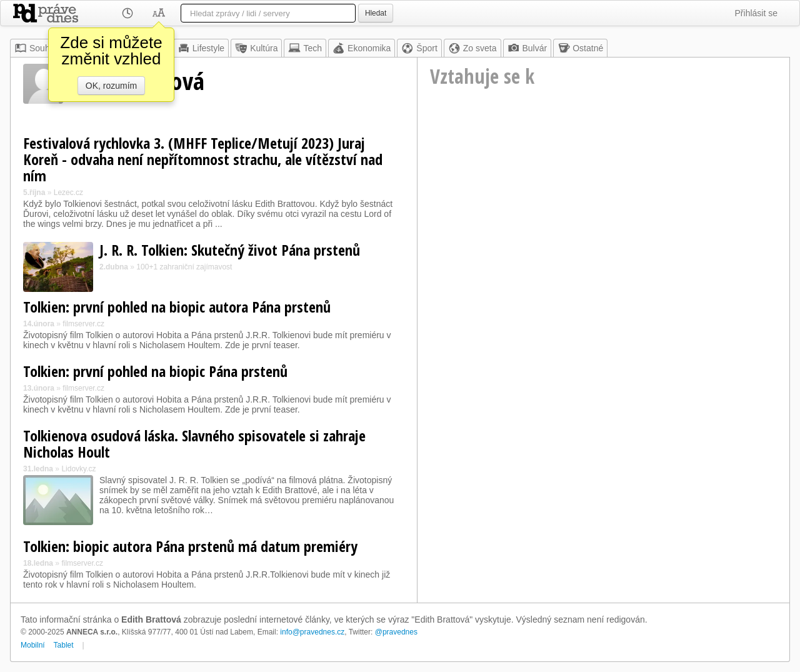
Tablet (64, 645)
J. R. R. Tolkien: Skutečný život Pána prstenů (230, 250)
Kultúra (256, 48)
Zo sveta (472, 48)
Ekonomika (362, 48)
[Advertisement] (603, 216)
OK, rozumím (111, 86)
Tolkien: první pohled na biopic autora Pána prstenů (177, 307)
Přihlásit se (756, 13)
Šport (419, 48)
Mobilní (33, 645)
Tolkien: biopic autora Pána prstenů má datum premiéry (190, 546)
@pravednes (396, 632)
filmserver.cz (83, 324)
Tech (305, 48)
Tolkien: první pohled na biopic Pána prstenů (155, 371)
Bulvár (527, 48)
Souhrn (36, 48)
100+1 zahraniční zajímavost (184, 267)
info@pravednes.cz (312, 632)
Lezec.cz (68, 193)
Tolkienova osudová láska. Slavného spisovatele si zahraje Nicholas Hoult (194, 444)
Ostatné (580, 48)
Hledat (376, 13)
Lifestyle (201, 48)
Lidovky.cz (78, 469)
